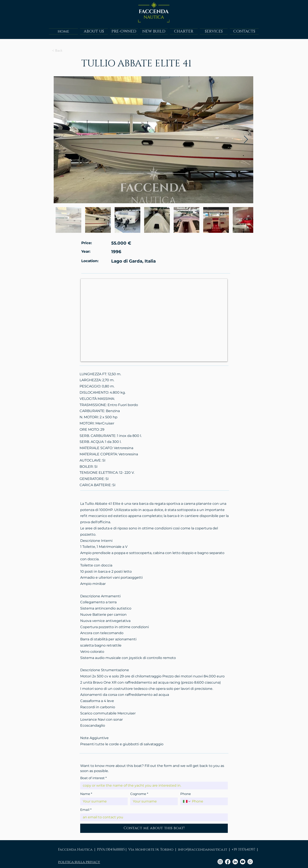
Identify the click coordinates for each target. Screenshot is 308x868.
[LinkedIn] (235, 862)
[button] (124, 31)
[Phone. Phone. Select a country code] (187, 801)
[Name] (103, 801)
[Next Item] (246, 140)
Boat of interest (93, 778)
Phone (186, 794)
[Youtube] (243, 862)
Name (86, 794)
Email (86, 810)
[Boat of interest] (153, 786)
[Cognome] (153, 801)
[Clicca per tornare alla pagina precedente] (66, 51)
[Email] (153, 817)
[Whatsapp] (250, 862)
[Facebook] (228, 862)
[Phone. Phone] (208, 801)
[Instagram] (220, 862)
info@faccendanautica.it (203, 850)
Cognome (139, 794)
